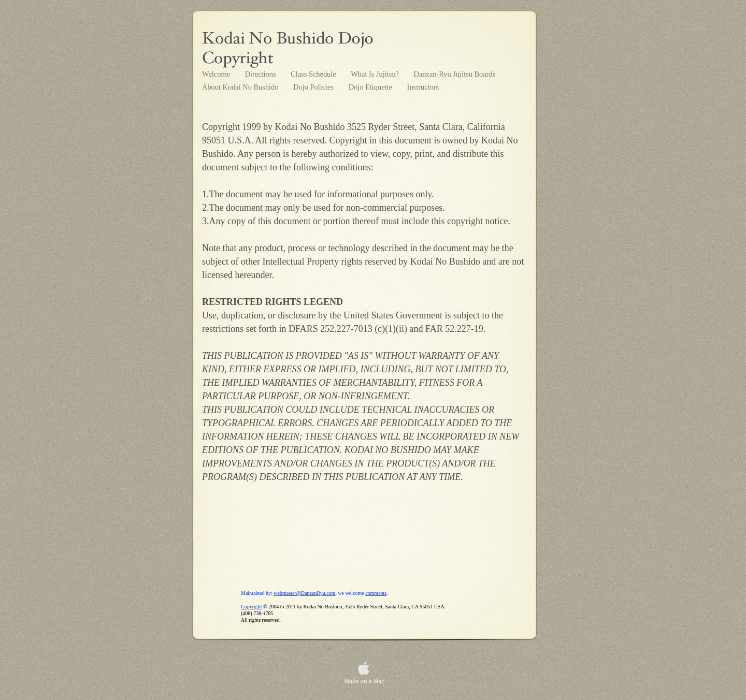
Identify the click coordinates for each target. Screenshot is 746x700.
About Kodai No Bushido (241, 87)
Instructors (423, 87)
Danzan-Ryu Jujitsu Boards (455, 74)
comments (376, 593)
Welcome (217, 74)
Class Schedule (314, 74)
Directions (262, 74)
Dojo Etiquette (371, 87)
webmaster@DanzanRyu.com (304, 593)
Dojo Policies (314, 87)
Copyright (252, 607)
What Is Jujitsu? (376, 74)
